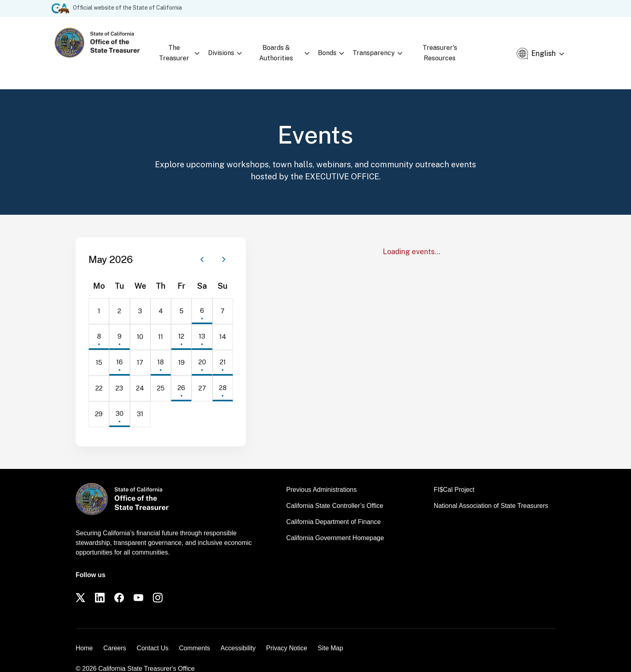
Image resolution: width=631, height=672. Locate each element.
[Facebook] (119, 584)
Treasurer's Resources (457, 44)
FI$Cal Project (454, 476)
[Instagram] (158, 584)
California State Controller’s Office (335, 492)
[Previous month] (202, 246)
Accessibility (238, 634)
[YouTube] (138, 584)
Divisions (223, 46)
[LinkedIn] (100, 584)
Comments (195, 634)
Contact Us (153, 634)
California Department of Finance (333, 508)
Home (84, 634)
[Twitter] (80, 584)
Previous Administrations (321, 476)
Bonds (335, 46)
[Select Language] (551, 46)
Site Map (330, 634)
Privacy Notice (287, 634)
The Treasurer (174, 46)
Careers (115, 634)
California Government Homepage (335, 524)
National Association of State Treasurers (491, 492)
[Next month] (224, 246)
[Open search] (509, 46)
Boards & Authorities (281, 46)
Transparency (382, 46)
